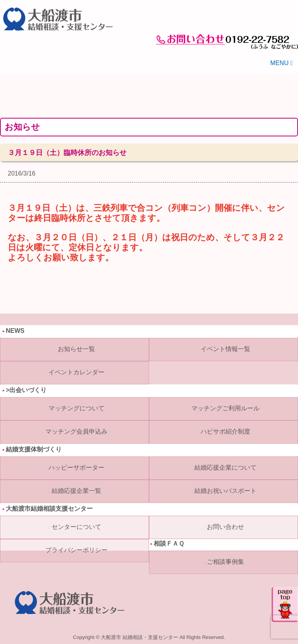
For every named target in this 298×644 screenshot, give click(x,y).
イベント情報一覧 (225, 349)
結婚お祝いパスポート (225, 491)
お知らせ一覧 (76, 349)
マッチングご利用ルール (225, 408)
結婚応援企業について (225, 468)
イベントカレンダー (76, 372)
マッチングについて (76, 408)
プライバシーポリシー (76, 550)
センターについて (76, 527)
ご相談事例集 (225, 562)
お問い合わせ (225, 527)
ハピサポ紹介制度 (225, 431)
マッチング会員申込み (76, 431)
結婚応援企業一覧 (76, 491)
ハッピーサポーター (76, 468)
